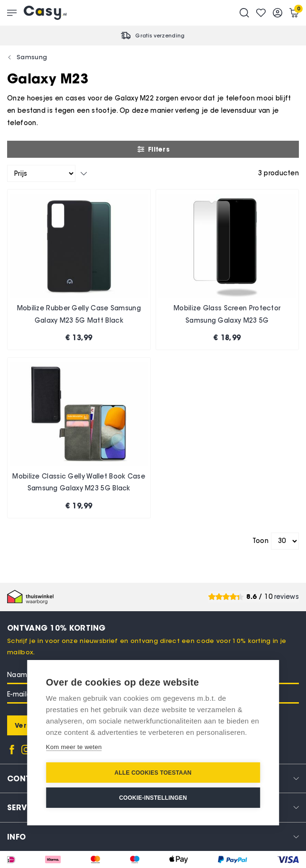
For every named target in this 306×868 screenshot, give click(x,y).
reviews (287, 597)
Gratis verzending (160, 36)
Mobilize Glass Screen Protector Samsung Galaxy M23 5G (227, 314)
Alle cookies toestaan (153, 773)
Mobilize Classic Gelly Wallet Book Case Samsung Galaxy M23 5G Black (79, 483)
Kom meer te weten (74, 747)
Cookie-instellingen (153, 798)
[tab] (153, 836)
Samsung (32, 57)
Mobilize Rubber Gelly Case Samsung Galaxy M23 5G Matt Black (79, 314)
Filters (153, 149)
